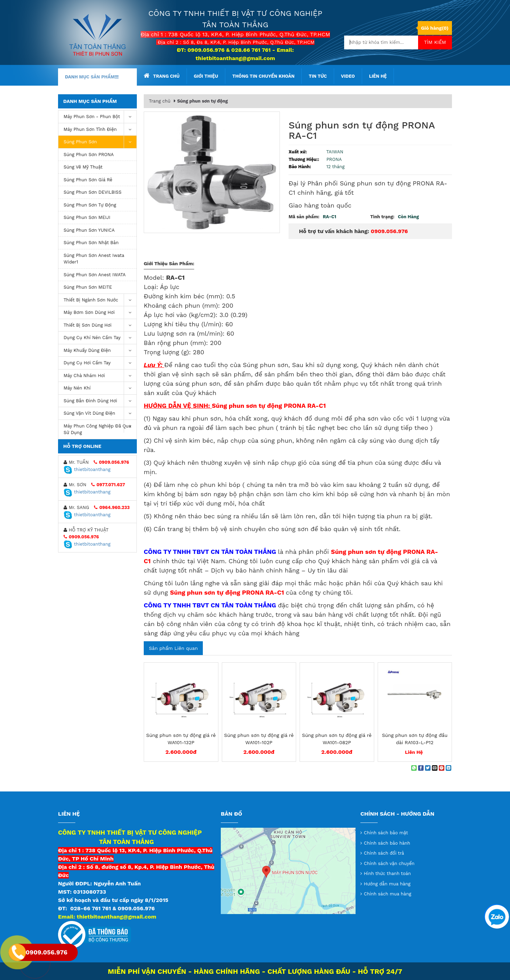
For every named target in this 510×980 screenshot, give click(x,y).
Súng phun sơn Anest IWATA (95, 275)
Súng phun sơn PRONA (89, 155)
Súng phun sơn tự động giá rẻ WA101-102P (259, 739)
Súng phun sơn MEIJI (87, 217)
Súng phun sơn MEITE (88, 287)
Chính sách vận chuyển (389, 863)
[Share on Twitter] (428, 768)
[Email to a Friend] (435, 768)
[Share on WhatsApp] (414, 768)
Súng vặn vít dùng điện (100, 414)
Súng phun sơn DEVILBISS (93, 192)
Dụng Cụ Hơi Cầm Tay (100, 363)
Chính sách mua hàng (388, 894)
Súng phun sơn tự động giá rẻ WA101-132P (181, 739)
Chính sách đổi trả (384, 853)
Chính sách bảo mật (386, 833)
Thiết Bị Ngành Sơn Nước (100, 300)
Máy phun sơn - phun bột (100, 117)
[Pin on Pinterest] (442, 768)
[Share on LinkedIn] (448, 768)
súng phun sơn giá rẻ (88, 180)
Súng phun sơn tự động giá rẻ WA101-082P (337, 739)
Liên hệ (378, 76)
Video (348, 76)
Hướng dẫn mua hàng (387, 884)
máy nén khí (100, 388)
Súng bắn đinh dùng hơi (100, 401)
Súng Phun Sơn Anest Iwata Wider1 (94, 259)
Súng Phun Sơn (100, 142)
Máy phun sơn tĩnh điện (100, 130)
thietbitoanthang (87, 469)
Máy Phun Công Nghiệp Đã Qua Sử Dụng (100, 428)
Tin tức (318, 76)
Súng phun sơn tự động (90, 205)
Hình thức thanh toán (387, 873)
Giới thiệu (206, 76)
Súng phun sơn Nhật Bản (91, 243)
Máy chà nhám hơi (100, 376)
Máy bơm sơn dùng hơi (100, 313)
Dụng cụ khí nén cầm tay (100, 338)
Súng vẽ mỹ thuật (83, 167)
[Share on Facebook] (421, 768)
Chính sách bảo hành (387, 843)
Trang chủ (162, 76)
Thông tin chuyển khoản (263, 76)
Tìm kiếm (435, 42)
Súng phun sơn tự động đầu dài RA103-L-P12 (415, 739)
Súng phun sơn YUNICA (89, 230)
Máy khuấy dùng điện (100, 351)
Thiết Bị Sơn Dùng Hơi (100, 325)
